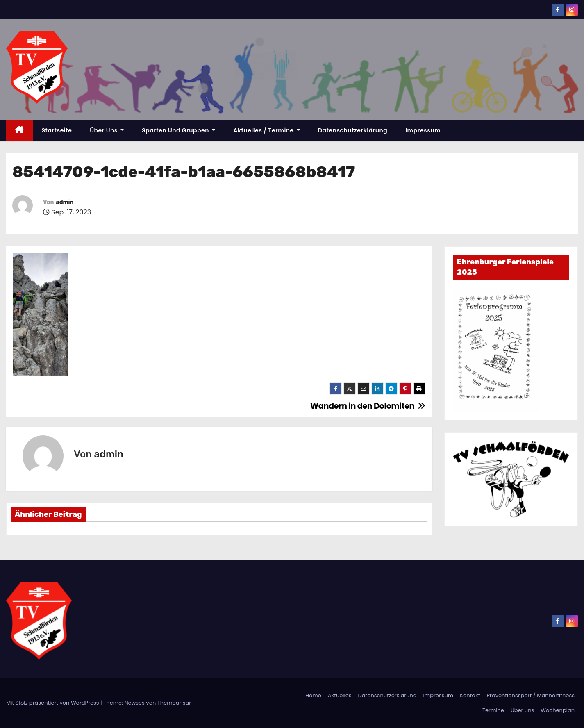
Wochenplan (558, 710)
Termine (493, 710)
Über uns (107, 130)
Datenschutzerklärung (353, 130)
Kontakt (470, 695)
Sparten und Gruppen (178, 130)
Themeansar (174, 703)
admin (65, 202)
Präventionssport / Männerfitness (531, 695)
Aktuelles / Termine (267, 130)
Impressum (423, 130)
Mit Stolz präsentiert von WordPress (53, 703)
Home (313, 695)
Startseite (57, 130)
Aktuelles (340, 695)
